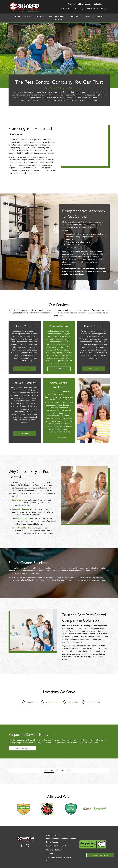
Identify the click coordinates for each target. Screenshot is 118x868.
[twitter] (28, 838)
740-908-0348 (102, 8)
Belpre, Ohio (75, 703)
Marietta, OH (34, 703)
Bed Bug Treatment (24, 383)
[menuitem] (18, 17)
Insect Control (24, 326)
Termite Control (59, 327)
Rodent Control (94, 326)
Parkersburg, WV (95, 703)
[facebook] (22, 838)
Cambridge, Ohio (54, 703)
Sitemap (107, 865)
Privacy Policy (98, 865)
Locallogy (46, 865)
